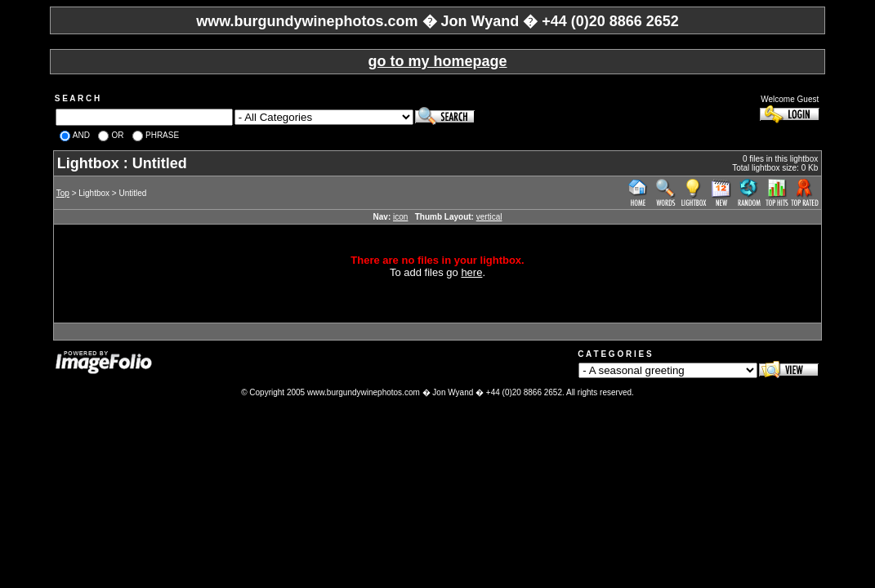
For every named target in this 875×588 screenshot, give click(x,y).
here (471, 272)
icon (400, 217)
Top (63, 193)
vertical (489, 217)
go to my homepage (437, 61)
